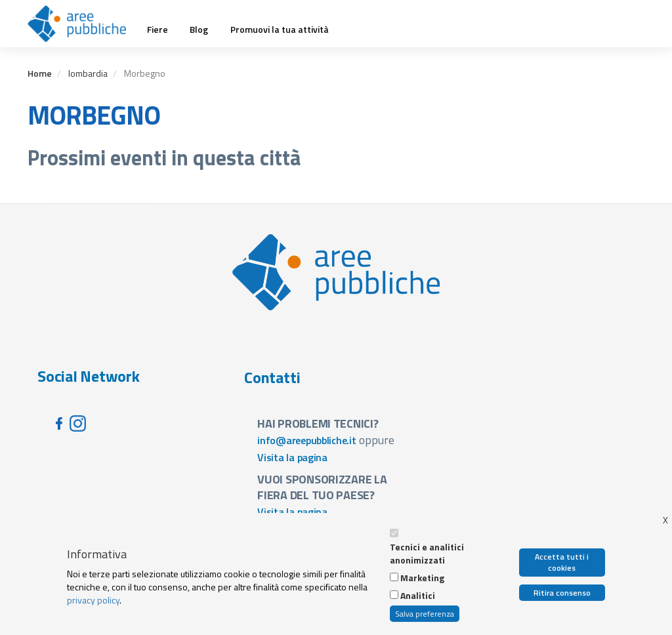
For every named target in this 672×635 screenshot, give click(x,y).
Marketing (422, 578)
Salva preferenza (425, 614)
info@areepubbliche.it (307, 440)
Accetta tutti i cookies (562, 562)
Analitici (418, 596)
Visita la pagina (292, 457)
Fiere (157, 30)
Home (40, 73)
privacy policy (93, 600)
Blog (199, 30)
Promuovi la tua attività (280, 30)
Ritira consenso (562, 593)
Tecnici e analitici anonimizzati (427, 554)
